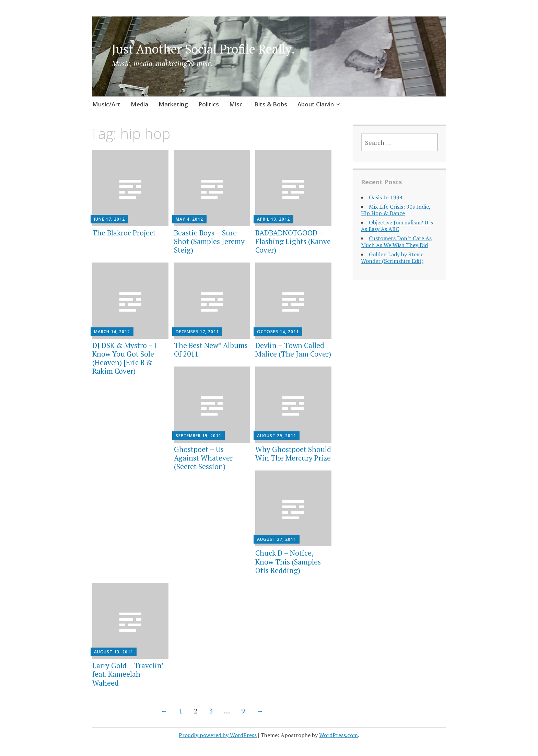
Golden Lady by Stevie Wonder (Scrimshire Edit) (392, 258)
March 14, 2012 (112, 332)
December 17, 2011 (197, 332)
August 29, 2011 (277, 436)
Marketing (173, 104)
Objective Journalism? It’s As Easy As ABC (397, 226)
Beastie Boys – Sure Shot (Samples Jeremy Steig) (209, 241)
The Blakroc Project (124, 233)
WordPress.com (338, 735)
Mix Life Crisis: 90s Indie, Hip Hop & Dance (396, 210)
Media (139, 104)
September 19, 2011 (198, 436)
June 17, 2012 (109, 219)
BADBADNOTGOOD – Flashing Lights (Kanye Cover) (293, 241)
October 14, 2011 (278, 332)
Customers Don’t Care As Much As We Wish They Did (396, 241)
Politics (209, 104)
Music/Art (106, 104)
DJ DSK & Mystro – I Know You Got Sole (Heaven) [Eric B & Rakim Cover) (125, 358)
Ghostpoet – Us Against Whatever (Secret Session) (203, 458)
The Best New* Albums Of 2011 (211, 350)
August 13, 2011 (114, 652)
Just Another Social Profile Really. (203, 49)
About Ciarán (316, 104)
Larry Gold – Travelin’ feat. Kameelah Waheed (128, 674)
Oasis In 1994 (386, 197)
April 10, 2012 (273, 219)
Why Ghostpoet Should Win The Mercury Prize (293, 453)
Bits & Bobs (271, 104)
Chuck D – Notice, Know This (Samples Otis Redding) (288, 561)
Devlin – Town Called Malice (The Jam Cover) (293, 350)
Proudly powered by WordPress (218, 735)
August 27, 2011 (277, 539)
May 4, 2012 (189, 219)
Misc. (237, 104)
